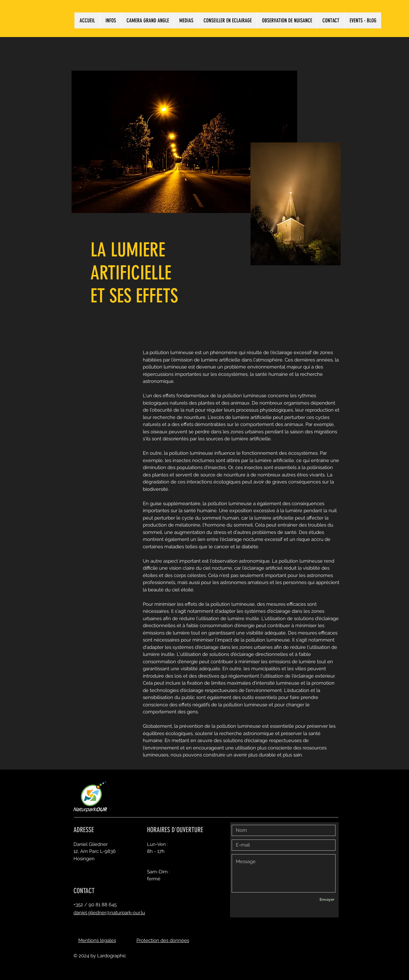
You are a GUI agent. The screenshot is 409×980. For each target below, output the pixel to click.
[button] (111, 20)
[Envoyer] (327, 900)
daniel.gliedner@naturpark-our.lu (109, 913)
